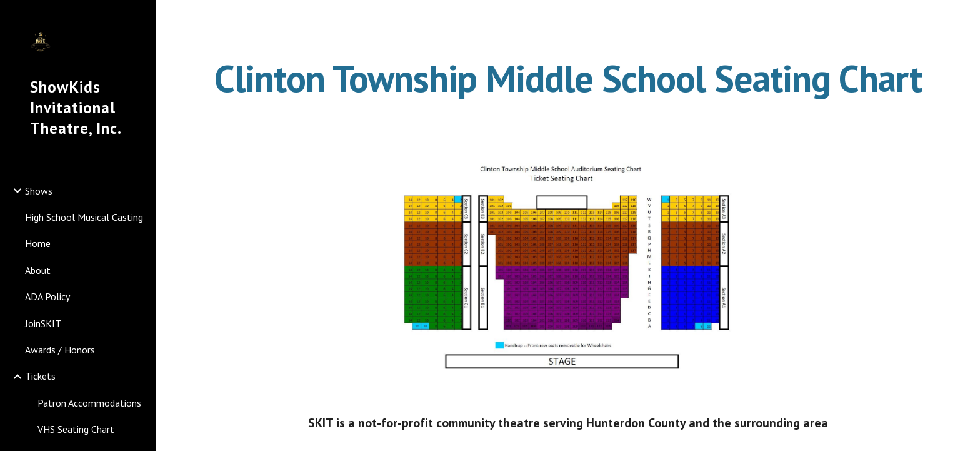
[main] (568, 78)
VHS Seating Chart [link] (76, 429)
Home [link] (38, 243)
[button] (965, 18)
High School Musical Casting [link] (84, 217)
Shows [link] (39, 191)
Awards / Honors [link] (60, 350)
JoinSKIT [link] (43, 323)
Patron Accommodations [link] (89, 403)
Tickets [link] (40, 376)
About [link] (38, 270)
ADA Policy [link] (47, 296)
